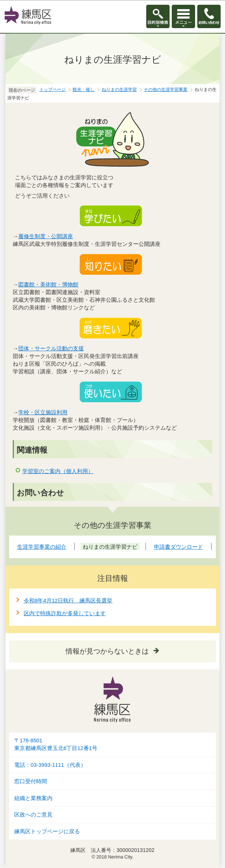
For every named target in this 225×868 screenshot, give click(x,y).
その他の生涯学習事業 (166, 90)
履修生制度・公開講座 (46, 236)
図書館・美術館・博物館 (48, 284)
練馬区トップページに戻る (47, 831)
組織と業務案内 (33, 798)
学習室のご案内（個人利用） (58, 471)
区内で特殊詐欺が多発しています (65, 613)
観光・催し (84, 90)
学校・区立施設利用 (43, 412)
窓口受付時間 (31, 781)
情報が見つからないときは (107, 651)
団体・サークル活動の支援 (51, 348)
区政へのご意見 (33, 815)
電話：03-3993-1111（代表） (50, 765)
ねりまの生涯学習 (119, 90)
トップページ (53, 90)
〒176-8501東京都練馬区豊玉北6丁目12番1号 (56, 744)
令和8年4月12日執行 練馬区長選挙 (68, 600)
